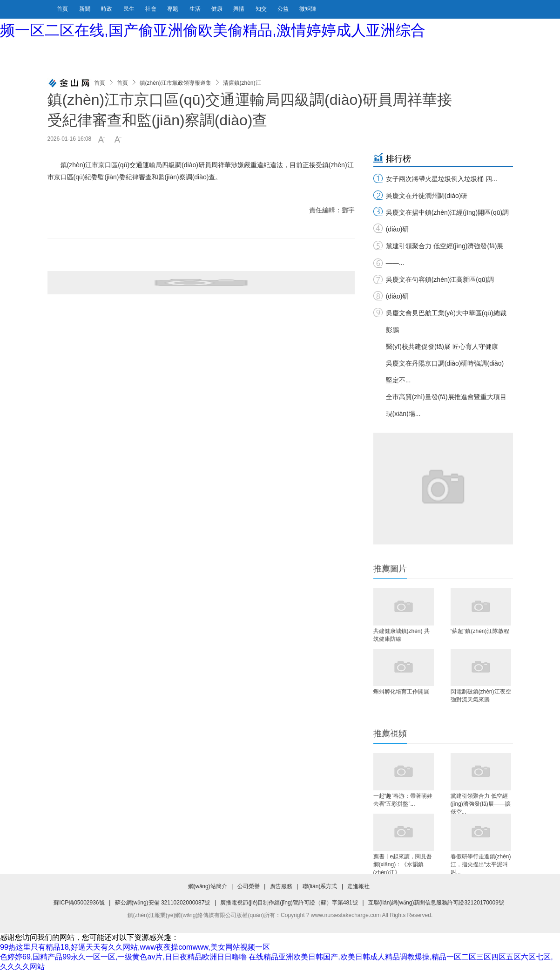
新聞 (85, 9)
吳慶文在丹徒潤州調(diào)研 (427, 196)
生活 (196, 9)
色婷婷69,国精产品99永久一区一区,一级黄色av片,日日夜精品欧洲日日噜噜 (123, 957)
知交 (262, 9)
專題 (173, 9)
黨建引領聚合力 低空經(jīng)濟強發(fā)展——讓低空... (481, 803)
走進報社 (358, 886)
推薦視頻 (390, 734)
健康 (218, 9)
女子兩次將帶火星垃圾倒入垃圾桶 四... (442, 179)
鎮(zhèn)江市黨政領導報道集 (175, 83)
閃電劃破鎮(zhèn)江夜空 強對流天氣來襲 (481, 696)
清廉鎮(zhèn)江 (242, 83)
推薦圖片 (390, 569)
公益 (284, 9)
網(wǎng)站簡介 (208, 886)
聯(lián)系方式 (320, 886)
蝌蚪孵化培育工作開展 (401, 692)
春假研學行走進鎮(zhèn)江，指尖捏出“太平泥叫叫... (481, 864)
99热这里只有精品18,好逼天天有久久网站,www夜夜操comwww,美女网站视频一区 (135, 947)
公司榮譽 (249, 886)
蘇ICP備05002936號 (79, 903)
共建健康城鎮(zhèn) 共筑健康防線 (401, 635)
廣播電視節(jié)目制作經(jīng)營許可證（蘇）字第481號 (289, 903)
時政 (107, 9)
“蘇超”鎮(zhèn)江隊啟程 (480, 631)
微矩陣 (308, 9)
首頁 (62, 9)
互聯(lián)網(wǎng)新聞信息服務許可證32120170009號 (436, 903)
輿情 (240, 9)
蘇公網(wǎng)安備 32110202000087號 (163, 903)
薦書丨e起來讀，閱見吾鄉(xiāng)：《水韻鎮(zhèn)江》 (403, 864)
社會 (152, 9)
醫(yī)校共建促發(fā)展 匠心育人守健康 (442, 347)
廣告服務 (281, 886)
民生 (130, 9)
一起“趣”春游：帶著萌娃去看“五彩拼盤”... (403, 800)
